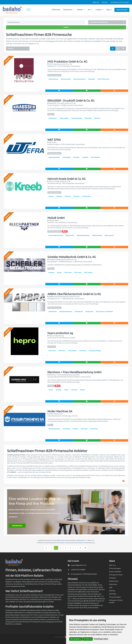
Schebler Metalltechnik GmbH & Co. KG (72, 257)
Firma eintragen (122, 10)
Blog (109, 10)
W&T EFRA (54, 140)
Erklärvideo (56, 10)
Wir (90, 10)
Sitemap (112, 591)
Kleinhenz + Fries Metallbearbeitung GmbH (74, 372)
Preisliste (112, 578)
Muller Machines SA (60, 411)
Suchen (66, 27)
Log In (105, 2)
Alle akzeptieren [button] (76, 639)
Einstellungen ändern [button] (101, 639)
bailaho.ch (81, 543)
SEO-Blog (113, 594)
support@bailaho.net (79, 565)
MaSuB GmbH (56, 218)
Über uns (112, 565)
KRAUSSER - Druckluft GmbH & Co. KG (71, 101)
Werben (81, 10)
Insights (99, 10)
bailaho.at (63, 543)
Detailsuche (69, 10)
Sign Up (96, 2)
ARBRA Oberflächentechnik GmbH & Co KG (74, 294)
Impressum (113, 584)
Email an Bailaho (115, 572)
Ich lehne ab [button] (88, 639)
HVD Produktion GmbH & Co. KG (67, 62)
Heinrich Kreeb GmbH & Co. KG (66, 179)
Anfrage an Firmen (116, 575)
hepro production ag (60, 333)
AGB (111, 587)
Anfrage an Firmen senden (120, 2)
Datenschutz (114, 581)
